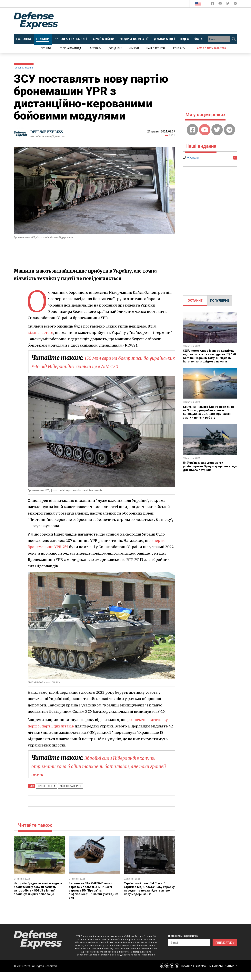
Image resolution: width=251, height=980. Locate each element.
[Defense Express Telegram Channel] (235, 4)
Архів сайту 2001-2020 (211, 48)
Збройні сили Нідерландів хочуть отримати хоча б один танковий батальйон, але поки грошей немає (94, 774)
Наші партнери (156, 48)
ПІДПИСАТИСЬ (225, 951)
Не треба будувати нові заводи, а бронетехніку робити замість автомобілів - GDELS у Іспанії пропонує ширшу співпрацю (38, 897)
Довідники (115, 48)
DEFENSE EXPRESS (48, 132)
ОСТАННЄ (195, 301)
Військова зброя (67, 794)
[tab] (195, 301)
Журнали (96, 48)
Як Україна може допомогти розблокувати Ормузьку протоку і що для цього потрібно (209, 470)
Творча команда (70, 48)
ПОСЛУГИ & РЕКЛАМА (194, 974)
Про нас (46, 48)
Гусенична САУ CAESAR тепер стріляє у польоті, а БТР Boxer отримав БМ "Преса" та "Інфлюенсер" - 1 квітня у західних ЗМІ (92, 899)
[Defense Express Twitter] (228, 4)
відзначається (41, 333)
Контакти (179, 48)
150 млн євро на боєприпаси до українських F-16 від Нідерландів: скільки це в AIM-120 (103, 366)
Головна (18, 68)
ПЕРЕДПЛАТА (215, 974)
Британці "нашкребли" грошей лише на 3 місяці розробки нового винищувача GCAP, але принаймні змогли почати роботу (209, 416)
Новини (29, 68)
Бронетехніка (45, 794)
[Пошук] (234, 39)
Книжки (134, 48)
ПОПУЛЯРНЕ (220, 301)
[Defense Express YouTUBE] (221, 4)
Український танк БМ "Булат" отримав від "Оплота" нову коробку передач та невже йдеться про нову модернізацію (149, 897)
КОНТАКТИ (231, 974)
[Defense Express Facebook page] (213, 4)
